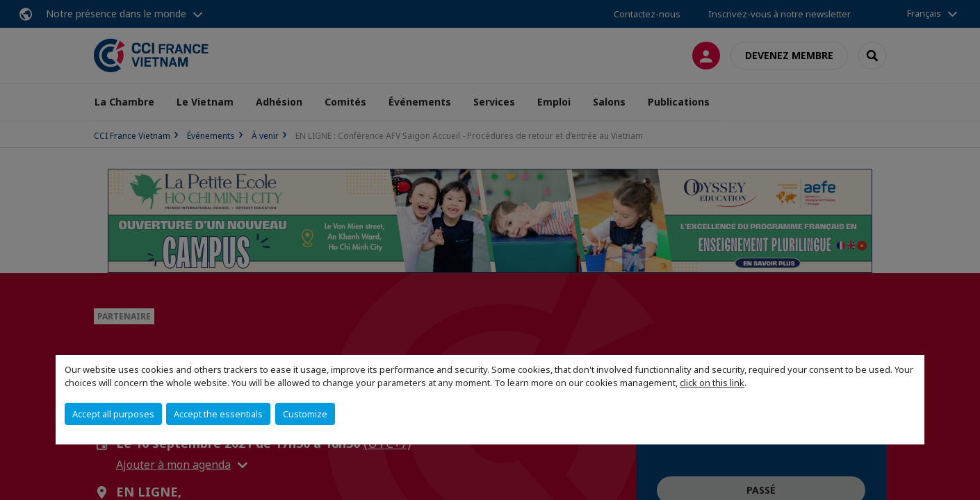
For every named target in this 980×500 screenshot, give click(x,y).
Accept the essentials (218, 414)
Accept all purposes (113, 414)
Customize (305, 414)
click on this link (712, 383)
